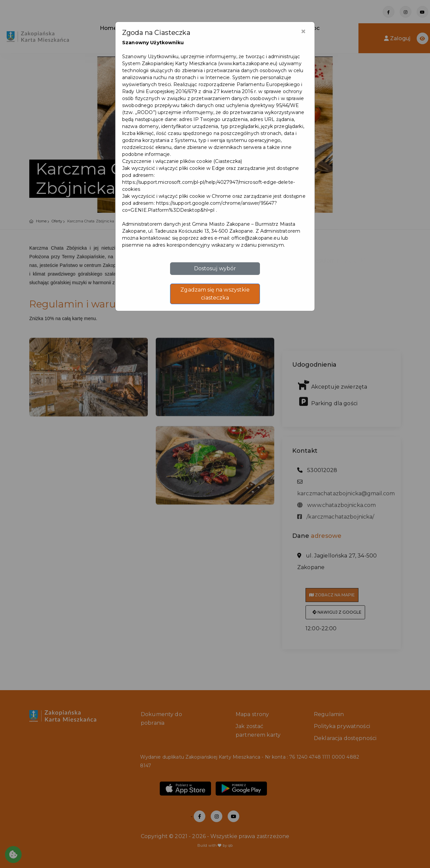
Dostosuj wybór (215, 268)
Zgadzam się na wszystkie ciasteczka (215, 294)
